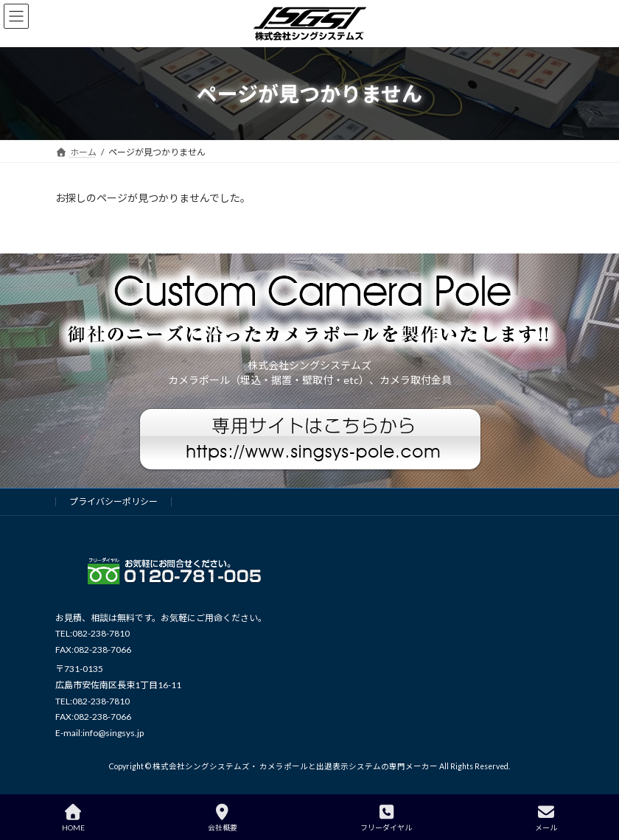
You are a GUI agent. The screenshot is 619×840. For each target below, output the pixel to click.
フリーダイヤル (386, 818)
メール (546, 818)
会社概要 (223, 818)
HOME (73, 818)
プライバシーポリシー (113, 501)
